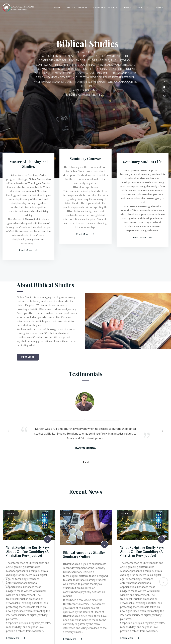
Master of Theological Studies (29, 164)
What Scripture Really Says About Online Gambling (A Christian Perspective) (28, 551)
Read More (26, 250)
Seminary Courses (85, 158)
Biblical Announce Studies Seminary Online (84, 554)
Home (57, 7)
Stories (11, 513)
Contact (160, 7)
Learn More (13, 638)
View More (28, 357)
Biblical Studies (77, 7)
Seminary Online (104, 7)
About (141, 7)
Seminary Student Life (142, 162)
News (127, 7)
